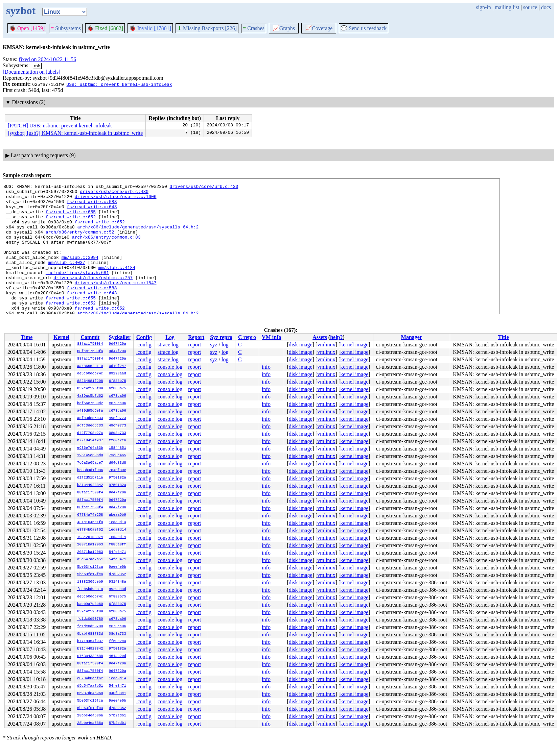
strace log (168, 345)
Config (144, 337)
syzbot (21, 10)
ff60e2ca (118, 441)
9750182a (118, 478)
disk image (301, 345)
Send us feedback (364, 28)
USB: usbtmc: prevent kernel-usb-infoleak (119, 84)
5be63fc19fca (90, 567)
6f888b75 (118, 381)
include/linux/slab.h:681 (77, 292)
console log (170, 367)
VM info (271, 337)
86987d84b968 (90, 693)
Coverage (319, 28)
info (266, 367)
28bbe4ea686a (90, 716)
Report (196, 337)
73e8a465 (118, 456)
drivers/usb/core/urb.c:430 (204, 188)
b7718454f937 (90, 441)
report (194, 345)
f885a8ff (118, 545)
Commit (90, 337)
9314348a (118, 582)
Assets (320, 337)
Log (170, 337)
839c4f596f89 (90, 389)
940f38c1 (118, 693)
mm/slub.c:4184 (117, 286)
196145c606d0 (90, 456)
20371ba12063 (90, 545)
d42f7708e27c (90, 433)
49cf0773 (118, 418)
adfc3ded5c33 (90, 418)
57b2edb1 (118, 716)
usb (37, 66)
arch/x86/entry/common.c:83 (106, 249)
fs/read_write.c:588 (92, 206)
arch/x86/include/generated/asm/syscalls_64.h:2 (138, 237)
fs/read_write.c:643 (92, 213)
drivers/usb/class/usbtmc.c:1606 (116, 200)
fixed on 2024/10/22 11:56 (48, 59)
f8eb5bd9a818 (90, 589)
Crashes (254, 28)
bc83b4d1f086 (90, 470)
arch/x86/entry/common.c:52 (80, 243)
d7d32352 (118, 575)
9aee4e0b (118, 567)
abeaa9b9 (118, 515)
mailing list (507, 7)
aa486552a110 (90, 366)
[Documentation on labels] (32, 72)
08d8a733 (118, 433)
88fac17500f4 (90, 344)
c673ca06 (118, 396)
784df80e (118, 470)
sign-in (483, 7)
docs (546, 7)
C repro (247, 337)
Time (27, 337)
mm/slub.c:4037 (67, 279)
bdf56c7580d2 (90, 404)
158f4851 (118, 448)
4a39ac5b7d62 (90, 396)
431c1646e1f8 (90, 522)
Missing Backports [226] (207, 28)
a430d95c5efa (90, 411)
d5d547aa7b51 (90, 560)
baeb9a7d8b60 (90, 604)
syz (214, 345)
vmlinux (326, 345)
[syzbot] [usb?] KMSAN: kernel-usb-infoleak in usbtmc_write (75, 133)
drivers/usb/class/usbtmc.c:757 (93, 298)
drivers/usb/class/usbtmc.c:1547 (116, 304)
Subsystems (66, 28)
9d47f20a (118, 344)
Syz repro (221, 337)
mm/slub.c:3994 (80, 273)
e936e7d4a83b (90, 448)
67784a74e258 (90, 515)
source (530, 7)
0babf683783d (90, 634)
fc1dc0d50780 (90, 619)
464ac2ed (118, 656)
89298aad (118, 374)
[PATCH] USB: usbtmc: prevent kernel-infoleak (60, 126)
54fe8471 (118, 552)
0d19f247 (118, 366)
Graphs (284, 28)
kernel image (354, 345)
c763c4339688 (90, 656)
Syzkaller (120, 337)
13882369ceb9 (90, 582)
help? (336, 337)
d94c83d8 (118, 463)
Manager (412, 337)
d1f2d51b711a (90, 478)
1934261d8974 (90, 537)
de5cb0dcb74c (90, 374)
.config (144, 345)
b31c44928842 (90, 485)
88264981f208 (90, 381)
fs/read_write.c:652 (71, 225)
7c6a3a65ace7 (90, 463)
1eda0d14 (118, 522)
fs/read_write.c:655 (71, 219)
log (225, 345)
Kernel (61, 337)
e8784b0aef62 (90, 530)
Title (504, 337)
